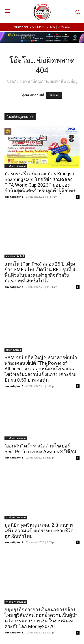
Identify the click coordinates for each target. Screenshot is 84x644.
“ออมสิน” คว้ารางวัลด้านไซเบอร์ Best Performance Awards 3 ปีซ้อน (40, 449)
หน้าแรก (54, 95)
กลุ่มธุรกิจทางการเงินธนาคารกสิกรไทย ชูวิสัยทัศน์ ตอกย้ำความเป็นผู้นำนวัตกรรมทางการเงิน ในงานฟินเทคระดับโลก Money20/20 (41, 618)
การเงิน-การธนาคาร (16, 166)
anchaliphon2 (14, 197)
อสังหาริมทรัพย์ (13, 350)
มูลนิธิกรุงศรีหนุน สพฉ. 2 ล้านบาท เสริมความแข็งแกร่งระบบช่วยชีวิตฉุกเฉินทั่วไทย (39, 531)
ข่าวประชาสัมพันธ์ (15, 256)
